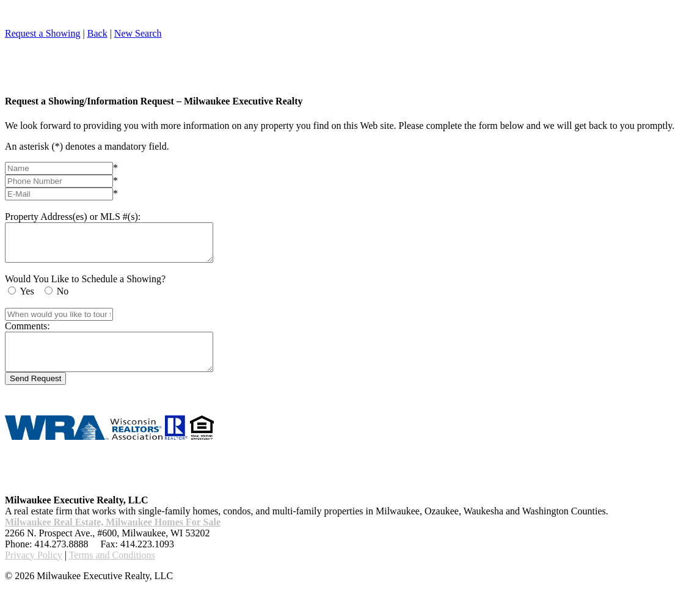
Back (97, 33)
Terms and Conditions (112, 570)
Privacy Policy (34, 570)
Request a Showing (43, 33)
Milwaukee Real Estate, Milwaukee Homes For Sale (113, 537)
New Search (138, 33)
